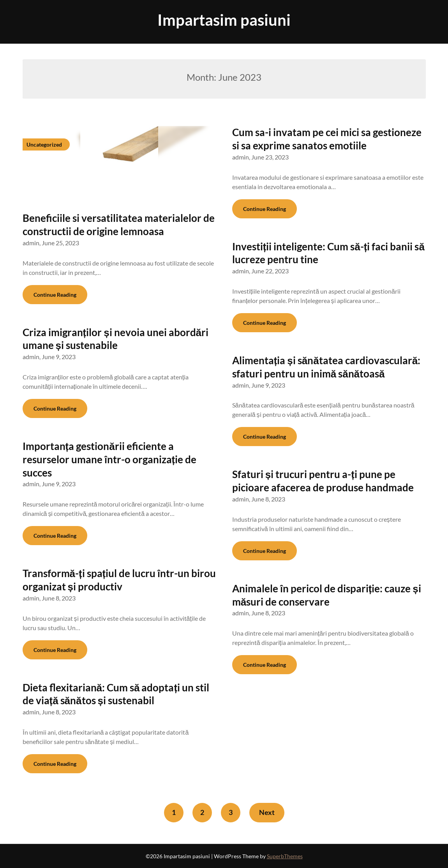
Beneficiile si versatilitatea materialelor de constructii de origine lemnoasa (119, 225)
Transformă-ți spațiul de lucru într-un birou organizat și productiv (119, 580)
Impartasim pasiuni (224, 20)
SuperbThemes (285, 856)
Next (267, 812)
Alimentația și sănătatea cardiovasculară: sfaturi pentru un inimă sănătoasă (326, 367)
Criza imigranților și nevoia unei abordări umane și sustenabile (116, 339)
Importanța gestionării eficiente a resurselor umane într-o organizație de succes (110, 459)
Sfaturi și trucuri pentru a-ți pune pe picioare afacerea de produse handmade (323, 481)
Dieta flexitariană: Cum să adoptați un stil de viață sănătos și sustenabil (116, 694)
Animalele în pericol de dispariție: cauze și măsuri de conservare (327, 595)
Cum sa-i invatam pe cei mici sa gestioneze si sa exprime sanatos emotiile (327, 139)
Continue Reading (55, 295)
